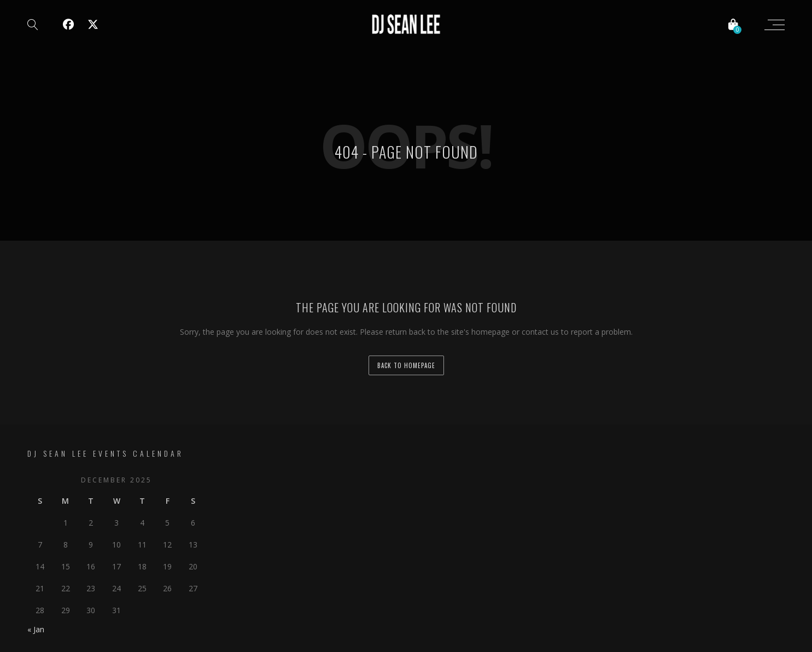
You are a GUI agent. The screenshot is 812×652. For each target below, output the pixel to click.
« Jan (36, 629)
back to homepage (406, 365)
